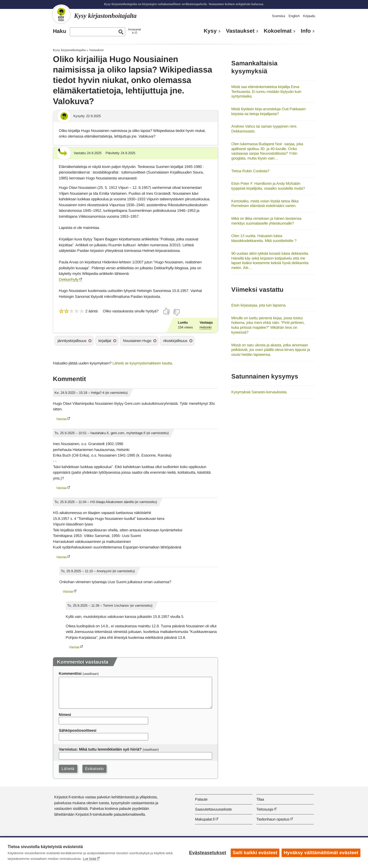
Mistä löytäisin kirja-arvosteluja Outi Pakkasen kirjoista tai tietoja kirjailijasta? (268, 111)
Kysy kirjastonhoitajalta (69, 50)
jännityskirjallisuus (72, 341)
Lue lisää (89, 859)
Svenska (278, 16)
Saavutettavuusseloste (213, 809)
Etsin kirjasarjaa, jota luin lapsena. (259, 305)
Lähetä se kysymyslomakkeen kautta (142, 363)
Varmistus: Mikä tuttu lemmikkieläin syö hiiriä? (100, 749)
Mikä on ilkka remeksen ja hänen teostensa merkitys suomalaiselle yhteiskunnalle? (266, 221)
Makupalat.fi (205, 819)
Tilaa (260, 799)
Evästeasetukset (207, 853)
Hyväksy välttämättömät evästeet (321, 853)
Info (306, 31)
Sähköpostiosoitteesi (78, 730)
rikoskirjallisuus (175, 341)
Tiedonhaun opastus (273, 819)
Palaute (201, 799)
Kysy (210, 31)
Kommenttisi (70, 673)
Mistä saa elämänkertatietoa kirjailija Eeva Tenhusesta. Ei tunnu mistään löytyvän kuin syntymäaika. (266, 91)
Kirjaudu (309, 16)
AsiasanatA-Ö (134, 31)
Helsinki (206, 327)
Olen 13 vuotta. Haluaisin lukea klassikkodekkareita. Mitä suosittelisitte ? (264, 238)
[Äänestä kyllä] (167, 311)
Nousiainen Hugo (137, 341)
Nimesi (65, 714)
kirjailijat (105, 341)
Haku (60, 31)
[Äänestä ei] (176, 312)
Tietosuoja (265, 809)
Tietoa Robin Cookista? (250, 171)
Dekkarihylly (69, 279)
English (294, 16)
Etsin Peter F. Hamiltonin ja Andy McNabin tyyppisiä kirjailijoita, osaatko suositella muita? (268, 186)
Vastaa (61, 419)
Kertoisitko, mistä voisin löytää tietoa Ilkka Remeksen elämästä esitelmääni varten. (265, 203)
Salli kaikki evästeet (255, 853)
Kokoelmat (278, 31)
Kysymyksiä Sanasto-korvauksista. (259, 392)
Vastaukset (240, 31)
